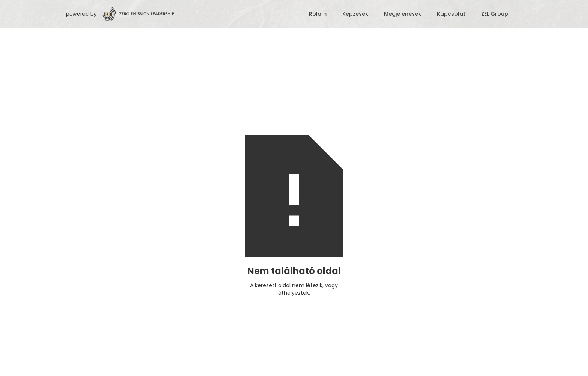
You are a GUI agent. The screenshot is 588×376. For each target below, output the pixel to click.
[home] (201, 14)
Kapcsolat (451, 14)
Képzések (355, 14)
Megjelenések (403, 14)
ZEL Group (495, 14)
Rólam (318, 14)
